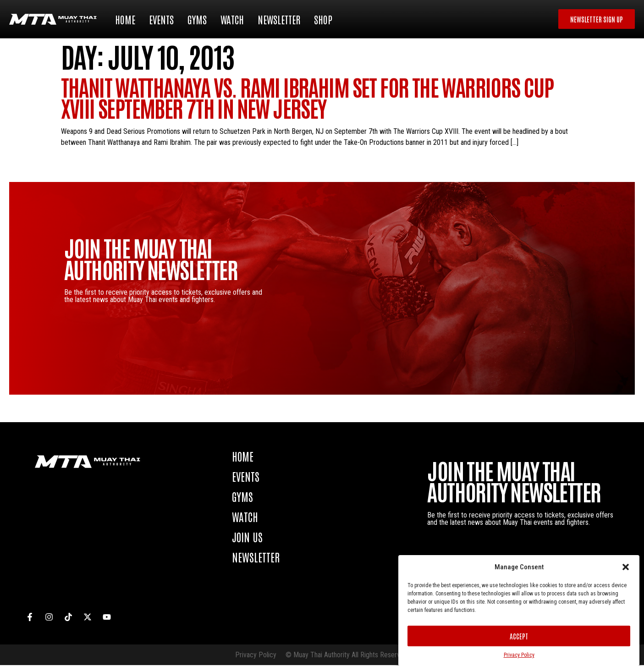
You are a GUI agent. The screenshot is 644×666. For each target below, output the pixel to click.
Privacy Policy (519, 655)
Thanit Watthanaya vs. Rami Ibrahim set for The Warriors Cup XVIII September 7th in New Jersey (307, 98)
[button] (626, 567)
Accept (519, 636)
